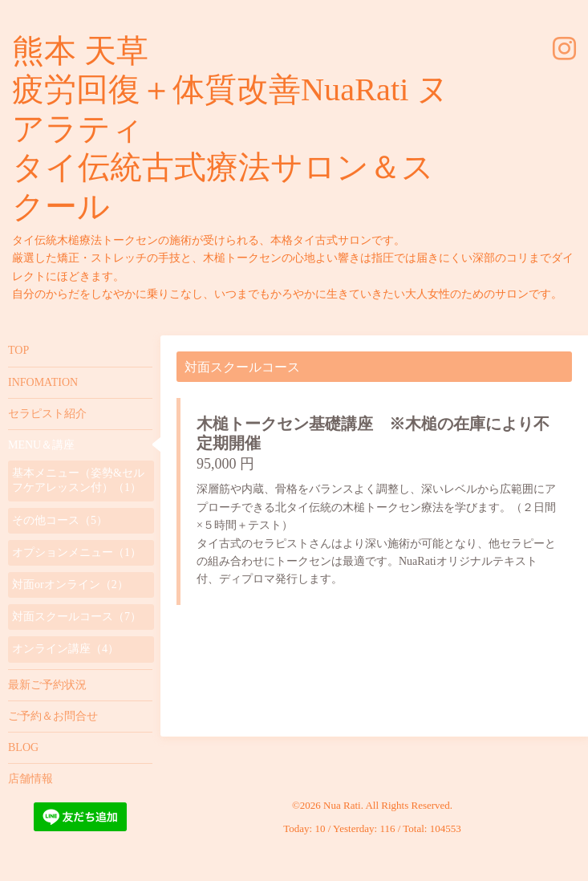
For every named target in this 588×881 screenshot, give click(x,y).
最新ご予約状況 (47, 685)
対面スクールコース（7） (77, 617)
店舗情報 (30, 779)
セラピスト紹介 (47, 414)
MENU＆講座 (41, 445)
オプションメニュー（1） (77, 552)
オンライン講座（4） (65, 649)
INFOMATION (43, 382)
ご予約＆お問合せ (53, 716)
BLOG (23, 747)
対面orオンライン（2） (70, 585)
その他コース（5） (60, 520)
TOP (18, 350)
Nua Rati (342, 805)
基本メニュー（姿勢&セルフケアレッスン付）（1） (78, 480)
